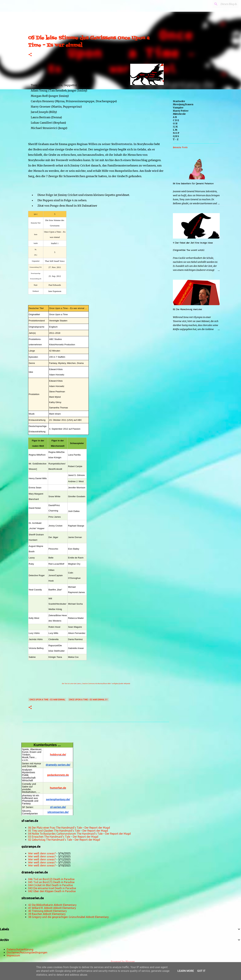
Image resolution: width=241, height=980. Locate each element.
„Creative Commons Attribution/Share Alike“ (96, 684)
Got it (201, 971)
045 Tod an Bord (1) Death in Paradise (51, 882)
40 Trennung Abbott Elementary (47, 911)
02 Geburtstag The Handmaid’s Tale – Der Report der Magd (64, 840)
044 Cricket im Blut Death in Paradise (50, 885)
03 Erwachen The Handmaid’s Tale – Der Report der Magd (63, 837)
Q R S (176, 136)
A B (175, 117)
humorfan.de (58, 788)
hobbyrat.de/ (58, 755)
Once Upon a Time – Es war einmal (47, 700)
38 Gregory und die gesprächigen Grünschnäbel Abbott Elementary (68, 917)
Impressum (13, 955)
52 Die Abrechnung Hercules (187, 309)
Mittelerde (179, 114)
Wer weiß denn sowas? (42, 853)
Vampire (178, 108)
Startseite (179, 101)
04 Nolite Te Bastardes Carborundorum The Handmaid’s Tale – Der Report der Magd (79, 834)
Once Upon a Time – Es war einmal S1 (88, 700)
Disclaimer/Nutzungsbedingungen (27, 952)
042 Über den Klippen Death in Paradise (52, 891)
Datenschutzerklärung (20, 949)
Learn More (186, 971)
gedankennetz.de (58, 775)
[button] (30, 55)
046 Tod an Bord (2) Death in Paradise (51, 879)
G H (175, 123)
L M (175, 130)
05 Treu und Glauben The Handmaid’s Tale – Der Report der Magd (68, 831)
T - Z (176, 139)
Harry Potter (181, 111)
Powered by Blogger (120, 962)
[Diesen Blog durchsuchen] (221, 4)
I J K (175, 127)
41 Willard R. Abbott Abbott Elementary (52, 908)
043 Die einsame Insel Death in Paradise (52, 888)
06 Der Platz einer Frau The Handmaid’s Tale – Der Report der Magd (69, 828)
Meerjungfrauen (183, 104)
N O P (176, 133)
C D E (176, 120)
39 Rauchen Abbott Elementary (47, 914)
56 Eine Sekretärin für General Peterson (193, 184)
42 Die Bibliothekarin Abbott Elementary (52, 905)
